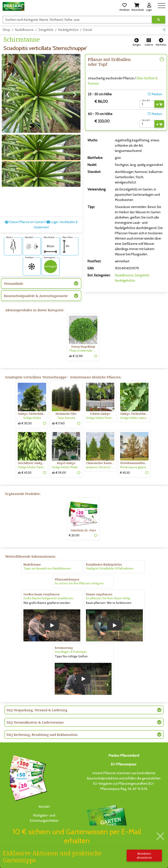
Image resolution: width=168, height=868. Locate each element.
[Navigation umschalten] (162, 5)
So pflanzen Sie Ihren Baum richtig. (108, 598)
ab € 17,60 (58, 423)
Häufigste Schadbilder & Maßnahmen (110, 568)
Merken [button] (155, 94)
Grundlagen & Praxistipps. (71, 652)
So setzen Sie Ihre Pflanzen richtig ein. (80, 583)
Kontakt (44, 807)
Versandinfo (14, 283)
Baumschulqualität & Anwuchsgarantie (36, 296)
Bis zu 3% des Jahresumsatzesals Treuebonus (107, 824)
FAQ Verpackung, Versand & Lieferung (37, 710)
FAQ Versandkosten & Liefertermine (35, 722)
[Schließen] (160, 836)
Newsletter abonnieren (144, 856)
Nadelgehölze (68, 30)
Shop (6, 30)
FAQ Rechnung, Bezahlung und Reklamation (42, 735)
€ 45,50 (125, 473)
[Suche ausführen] (159, 20)
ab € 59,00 (59, 473)
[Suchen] (77, 20)
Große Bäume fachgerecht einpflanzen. (49, 598)
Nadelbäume (24, 30)
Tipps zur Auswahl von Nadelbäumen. (48, 568)
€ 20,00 (74, 535)
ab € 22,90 (76, 356)
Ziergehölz (46, 30)
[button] (124, 6)
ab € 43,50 (25, 473)
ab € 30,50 (25, 423)
